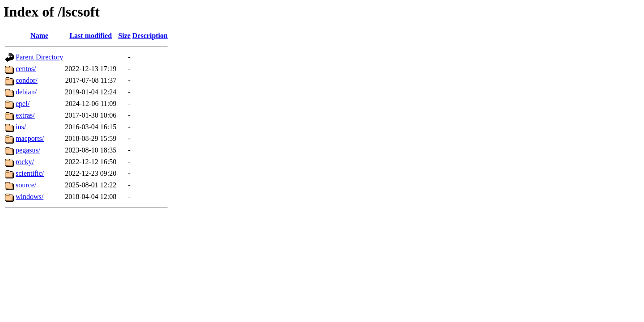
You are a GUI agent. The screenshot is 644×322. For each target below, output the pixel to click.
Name (39, 36)
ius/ (21, 127)
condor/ (27, 80)
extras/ (25, 115)
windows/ (30, 197)
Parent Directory (39, 57)
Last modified (91, 36)
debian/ (26, 92)
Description (150, 36)
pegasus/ (28, 150)
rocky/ (25, 162)
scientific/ (30, 173)
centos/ (26, 69)
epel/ (23, 104)
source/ (26, 185)
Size (124, 36)
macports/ (30, 138)
